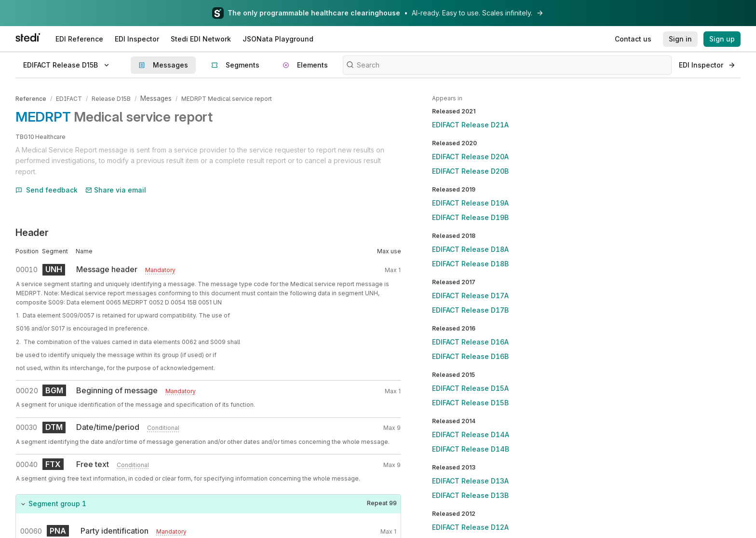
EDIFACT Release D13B (470, 495)
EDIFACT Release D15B (470, 403)
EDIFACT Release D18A (470, 249)
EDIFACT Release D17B (470, 310)
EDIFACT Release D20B (470, 171)
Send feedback (47, 188)
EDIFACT (69, 98)
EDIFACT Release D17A (470, 296)
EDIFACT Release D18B (470, 264)
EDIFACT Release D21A (470, 125)
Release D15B (111, 98)
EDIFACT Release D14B (471, 449)
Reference (31, 98)
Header (32, 232)
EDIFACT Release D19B (470, 217)
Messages (155, 98)
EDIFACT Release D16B (470, 356)
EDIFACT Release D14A (471, 435)
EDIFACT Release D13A (470, 481)
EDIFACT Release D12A (470, 527)
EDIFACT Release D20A (470, 157)
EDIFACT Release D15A (470, 388)
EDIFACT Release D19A (470, 203)
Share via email (116, 188)
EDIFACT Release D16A (470, 342)
